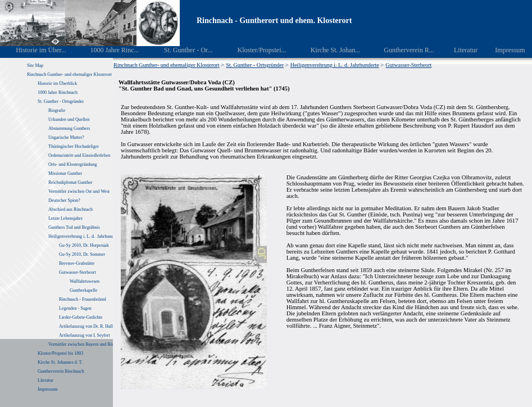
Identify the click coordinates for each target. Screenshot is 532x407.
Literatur (460, 50)
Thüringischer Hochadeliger (74, 146)
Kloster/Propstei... (254, 50)
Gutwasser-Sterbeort (78, 272)
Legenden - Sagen (75, 308)
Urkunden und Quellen (69, 119)
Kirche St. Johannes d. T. (61, 362)
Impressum (504, 50)
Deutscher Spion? (64, 200)
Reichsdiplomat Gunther (70, 182)
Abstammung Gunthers (69, 128)
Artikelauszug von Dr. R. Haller (88, 326)
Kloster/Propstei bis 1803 (60, 353)
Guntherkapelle (83, 290)
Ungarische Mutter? (66, 137)
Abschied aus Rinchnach (71, 209)
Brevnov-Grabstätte (77, 263)
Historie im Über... (33, 50)
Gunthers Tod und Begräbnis (74, 227)
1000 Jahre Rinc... (106, 50)
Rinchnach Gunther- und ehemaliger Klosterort (69, 74)
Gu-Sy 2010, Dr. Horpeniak (84, 245)
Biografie (57, 110)
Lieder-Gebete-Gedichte (81, 317)
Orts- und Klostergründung (73, 164)
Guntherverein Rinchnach (61, 371)
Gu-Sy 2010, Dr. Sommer (82, 254)
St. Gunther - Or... (180, 50)
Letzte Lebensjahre (66, 218)
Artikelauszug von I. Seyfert (85, 335)
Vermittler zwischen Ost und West (79, 191)
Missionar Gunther (65, 173)
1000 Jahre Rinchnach (58, 92)
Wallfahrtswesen (85, 281)
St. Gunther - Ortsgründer (61, 101)
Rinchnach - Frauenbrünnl (83, 299)
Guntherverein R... (401, 50)
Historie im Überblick (57, 83)
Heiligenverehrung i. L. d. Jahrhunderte (84, 236)
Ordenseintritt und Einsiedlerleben (79, 155)
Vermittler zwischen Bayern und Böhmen (85, 344)
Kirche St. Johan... (328, 50)
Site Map (35, 65)
